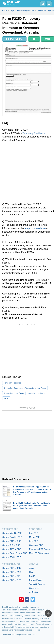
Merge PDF (34, 537)
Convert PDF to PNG (12, 572)
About (32, 568)
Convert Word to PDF (12, 533)
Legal (6, 398)
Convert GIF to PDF (11, 545)
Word (48, 39)
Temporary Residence (34, 133)
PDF (34, 39)
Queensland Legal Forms (14, 393)
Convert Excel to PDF (12, 537)
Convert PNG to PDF (12, 541)
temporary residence (35, 228)
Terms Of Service (37, 584)
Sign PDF (34, 541)
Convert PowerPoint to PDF (15, 553)
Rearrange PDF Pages (39, 549)
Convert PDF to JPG (12, 568)
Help (31, 572)
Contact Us (34, 588)
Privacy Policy (35, 580)
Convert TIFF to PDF (12, 549)
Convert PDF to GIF (11, 576)
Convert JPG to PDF (12, 557)
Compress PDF (36, 545)
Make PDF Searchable (39, 553)
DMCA (32, 576)
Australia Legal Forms (37, 393)
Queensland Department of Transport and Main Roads (25, 388)
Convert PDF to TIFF (12, 580)
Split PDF (33, 533)
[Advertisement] (27, 172)
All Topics (33, 592)
